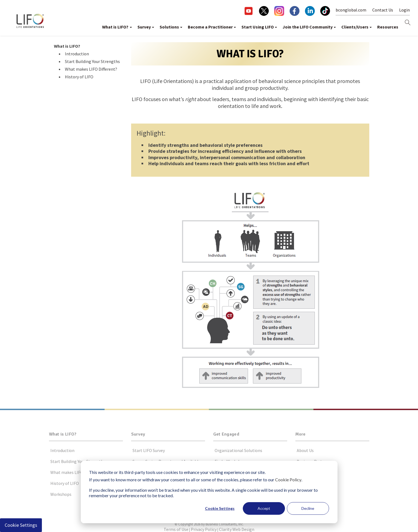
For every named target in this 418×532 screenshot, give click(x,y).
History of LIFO (79, 77)
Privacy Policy (204, 529)
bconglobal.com (351, 10)
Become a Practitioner (210, 27)
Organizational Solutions (238, 450)
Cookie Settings (220, 508)
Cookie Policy (288, 480)
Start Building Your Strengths (92, 61)
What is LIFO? (115, 27)
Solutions (169, 27)
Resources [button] (388, 27)
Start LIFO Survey (149, 450)
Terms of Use (176, 529)
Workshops (61, 494)
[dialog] (209, 492)
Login (404, 10)
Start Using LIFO (258, 27)
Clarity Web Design (237, 529)
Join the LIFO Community (308, 27)
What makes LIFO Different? (91, 69)
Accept (264, 508)
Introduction (77, 54)
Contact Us (383, 10)
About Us (305, 450)
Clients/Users (355, 27)
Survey (144, 27)
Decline (308, 508)
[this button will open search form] (408, 23)
